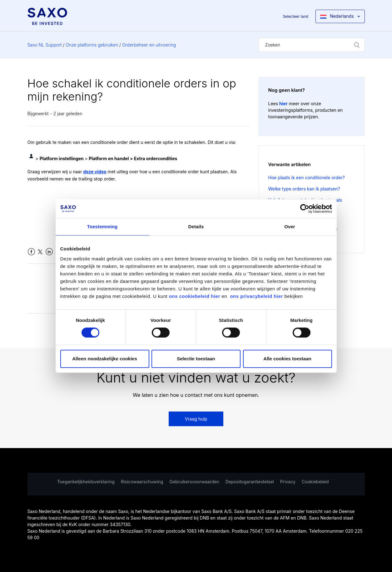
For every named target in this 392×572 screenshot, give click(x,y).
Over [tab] (290, 227)
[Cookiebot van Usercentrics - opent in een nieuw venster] (305, 209)
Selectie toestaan (196, 359)
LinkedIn (49, 252)
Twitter (40, 252)
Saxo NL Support (45, 45)
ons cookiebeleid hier (195, 296)
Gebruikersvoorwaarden (194, 482)
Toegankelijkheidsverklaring (86, 482)
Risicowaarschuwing (142, 482)
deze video (95, 172)
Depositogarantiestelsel (250, 482)
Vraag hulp (196, 419)
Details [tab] (196, 227)
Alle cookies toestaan (287, 359)
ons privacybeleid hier (257, 296)
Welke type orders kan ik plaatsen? (304, 189)
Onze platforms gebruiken (92, 45)
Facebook (31, 252)
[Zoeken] (312, 45)
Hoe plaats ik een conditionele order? (307, 178)
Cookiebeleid (315, 482)
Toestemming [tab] (102, 227)
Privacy (288, 482)
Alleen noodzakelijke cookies (105, 359)
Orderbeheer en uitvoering (149, 45)
